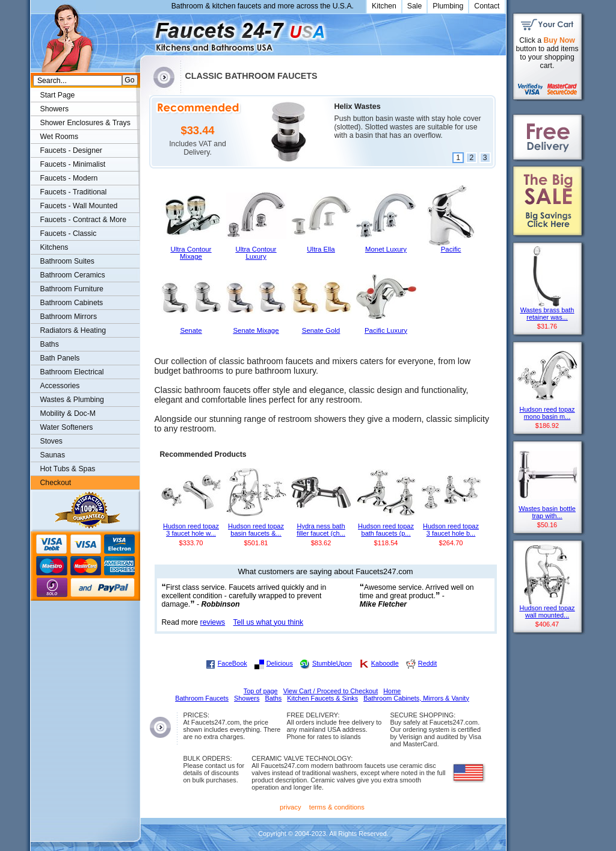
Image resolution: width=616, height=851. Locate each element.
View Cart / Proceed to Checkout (331, 691)
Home (392, 691)
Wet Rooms (60, 137)
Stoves (51, 441)
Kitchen (384, 6)
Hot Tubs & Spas (68, 469)
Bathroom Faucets (202, 698)
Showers (55, 109)
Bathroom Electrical (72, 372)
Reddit (427, 663)
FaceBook (233, 663)
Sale (415, 6)
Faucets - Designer (71, 150)
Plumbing (448, 6)
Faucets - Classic (69, 234)
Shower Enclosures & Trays (85, 123)
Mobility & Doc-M (68, 413)
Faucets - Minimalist (73, 164)
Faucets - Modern (69, 178)
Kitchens (54, 247)
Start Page (58, 95)
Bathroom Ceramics (73, 275)
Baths (50, 344)
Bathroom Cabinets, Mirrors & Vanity (416, 698)
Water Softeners (67, 427)
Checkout (56, 483)
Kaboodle (385, 663)
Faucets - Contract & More (83, 220)
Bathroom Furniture (72, 289)
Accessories (60, 386)
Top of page (261, 691)
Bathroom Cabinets (72, 303)
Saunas (53, 455)
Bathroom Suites (67, 261)
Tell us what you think (269, 622)
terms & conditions (337, 807)
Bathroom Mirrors (69, 317)
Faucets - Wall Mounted (79, 206)
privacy (291, 807)
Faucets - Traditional (74, 192)
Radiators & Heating (73, 330)
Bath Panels (60, 358)
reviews (213, 622)
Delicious (280, 663)
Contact (487, 6)
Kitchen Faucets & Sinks (322, 698)
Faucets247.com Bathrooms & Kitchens (146, 32)
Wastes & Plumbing (72, 400)
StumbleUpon (332, 663)
